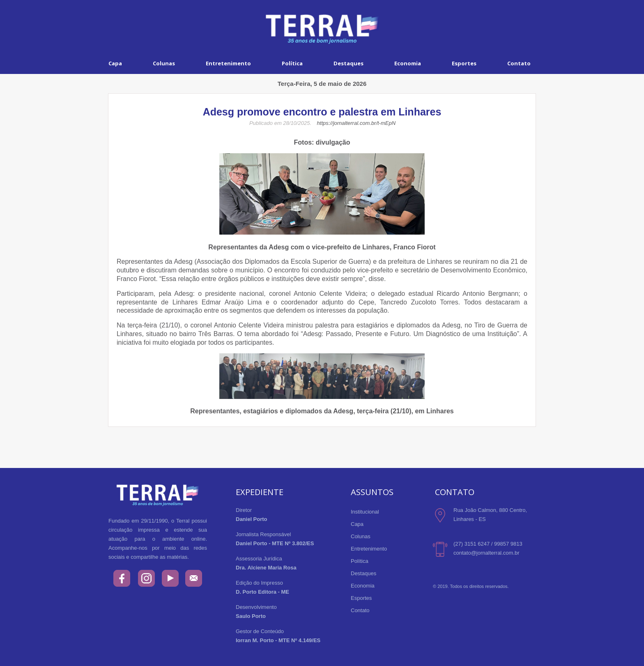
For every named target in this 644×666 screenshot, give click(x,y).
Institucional (365, 512)
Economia (408, 63)
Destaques (348, 63)
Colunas (164, 63)
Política (292, 63)
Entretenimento (228, 63)
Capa (115, 63)
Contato (519, 63)
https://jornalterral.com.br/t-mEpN (356, 123)
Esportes (464, 63)
